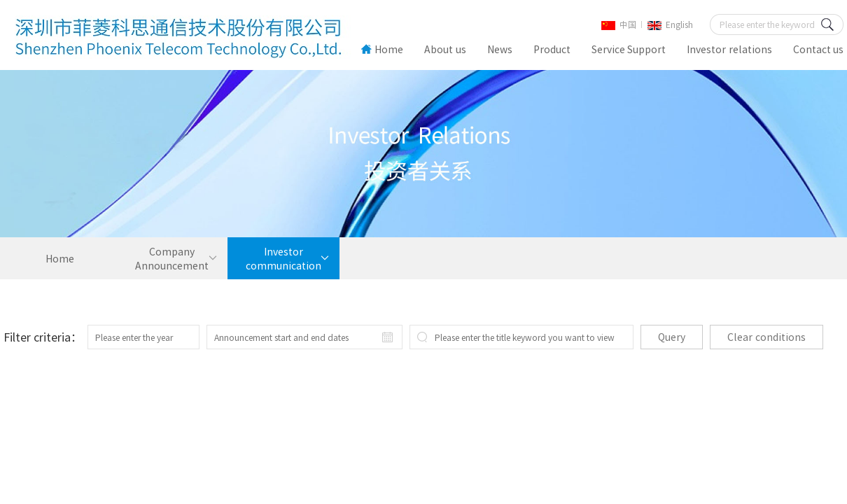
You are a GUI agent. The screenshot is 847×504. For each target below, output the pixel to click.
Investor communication (283, 258)
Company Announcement (172, 258)
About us (445, 49)
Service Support (629, 49)
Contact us (819, 49)
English (670, 24)
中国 (619, 24)
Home (382, 49)
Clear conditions (766, 337)
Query (672, 337)
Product (552, 49)
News (500, 49)
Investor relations (729, 49)
